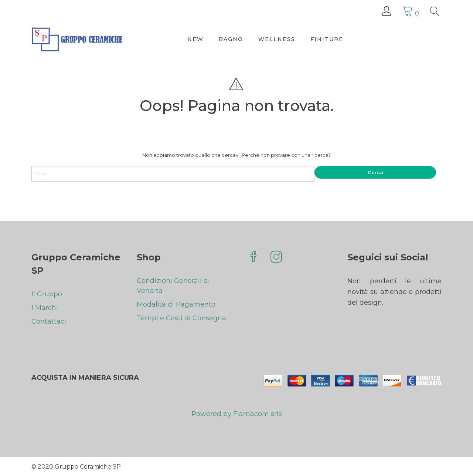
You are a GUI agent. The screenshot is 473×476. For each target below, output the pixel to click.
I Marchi (45, 308)
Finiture (327, 39)
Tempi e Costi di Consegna (181, 318)
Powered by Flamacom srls (237, 415)
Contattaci (49, 321)
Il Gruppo (47, 294)
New (195, 39)
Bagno (231, 39)
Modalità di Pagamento (176, 304)
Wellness (277, 39)
